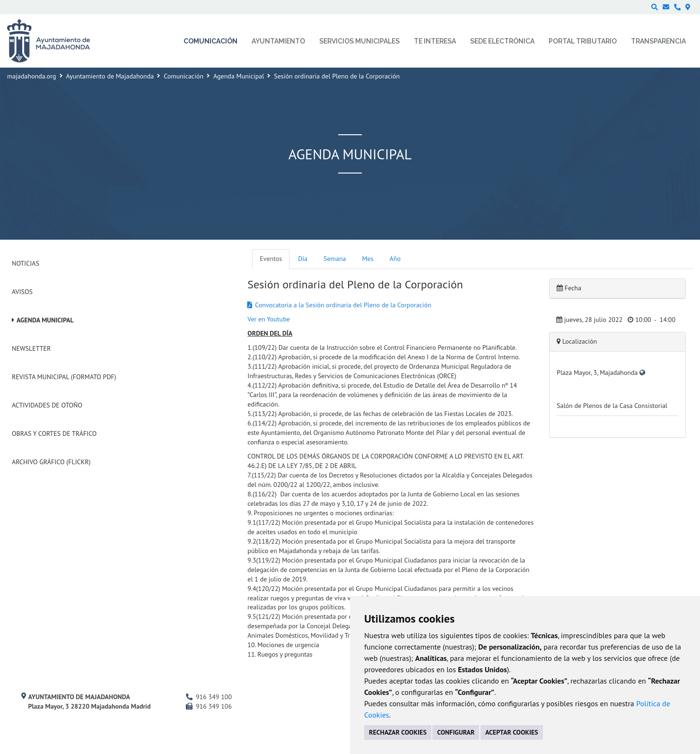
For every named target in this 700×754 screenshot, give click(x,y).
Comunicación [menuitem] (210, 41)
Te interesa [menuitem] (435, 41)
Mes (368, 259)
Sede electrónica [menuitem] (502, 41)
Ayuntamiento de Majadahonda (110, 76)
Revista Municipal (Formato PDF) (64, 377)
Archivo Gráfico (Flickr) (51, 462)
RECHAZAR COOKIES (398, 732)
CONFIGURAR (456, 732)
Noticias (26, 263)
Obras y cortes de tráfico (54, 433)
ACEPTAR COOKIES (512, 732)
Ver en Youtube (268, 319)
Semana (335, 259)
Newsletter (31, 348)
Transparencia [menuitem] (658, 41)
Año (395, 259)
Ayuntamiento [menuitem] (278, 41)
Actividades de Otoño (47, 405)
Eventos (271, 259)
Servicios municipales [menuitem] (359, 41)
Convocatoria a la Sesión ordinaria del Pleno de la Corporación (343, 305)
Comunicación (184, 76)
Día (303, 259)
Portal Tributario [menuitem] (583, 41)
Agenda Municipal (239, 76)
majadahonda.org (32, 76)
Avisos (22, 292)
